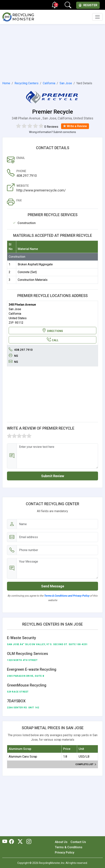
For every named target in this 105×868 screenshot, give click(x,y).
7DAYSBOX (16, 701)
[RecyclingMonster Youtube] (6, 842)
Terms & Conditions (69, 847)
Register (88, 5)
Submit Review (53, 476)
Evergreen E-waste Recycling (32, 669)
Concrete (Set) (27, 272)
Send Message (53, 586)
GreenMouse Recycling (27, 685)
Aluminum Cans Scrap (23, 757)
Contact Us (78, 842)
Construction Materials (33, 280)
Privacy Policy (65, 852)
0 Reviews (51, 127)
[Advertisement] (52, 52)
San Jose (66, 83)
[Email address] (57, 537)
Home (6, 83)
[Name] (57, 524)
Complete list (86, 764)
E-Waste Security (21, 638)
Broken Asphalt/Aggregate (35, 264)
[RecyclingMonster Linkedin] (28, 842)
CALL (53, 340)
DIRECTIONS (52, 331)
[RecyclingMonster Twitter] (20, 842)
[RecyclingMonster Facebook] (12, 842)
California (49, 83)
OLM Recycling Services (28, 654)
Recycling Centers (26, 83)
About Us (61, 842)
